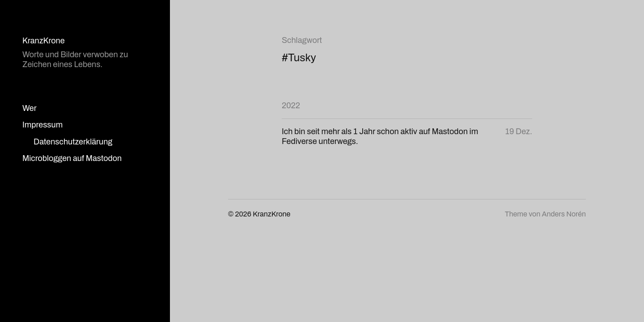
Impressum (42, 125)
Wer (30, 108)
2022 (291, 106)
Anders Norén (564, 214)
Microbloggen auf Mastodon (72, 158)
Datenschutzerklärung (73, 142)
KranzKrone (44, 41)
